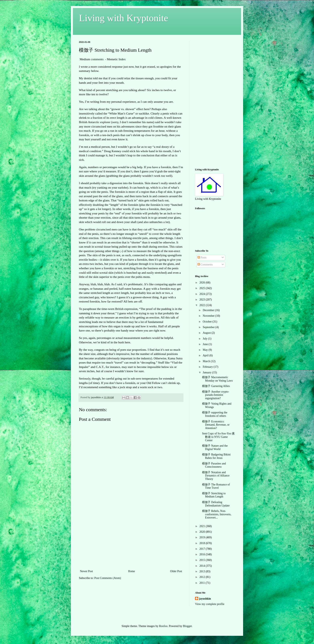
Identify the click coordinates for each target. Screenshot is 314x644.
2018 (203, 543)
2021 (203, 526)
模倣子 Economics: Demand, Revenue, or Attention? (216, 425)
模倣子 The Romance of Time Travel (216, 486)
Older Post (176, 571)
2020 (203, 532)
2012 (203, 577)
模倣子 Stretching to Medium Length (214, 495)
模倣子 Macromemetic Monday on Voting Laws (217, 379)
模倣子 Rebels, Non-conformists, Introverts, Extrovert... (217, 514)
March (207, 361)
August (207, 333)
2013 (203, 571)
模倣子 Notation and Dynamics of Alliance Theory (216, 476)
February (208, 367)
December (209, 310)
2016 (203, 554)
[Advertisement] (131, 539)
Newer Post (86, 571)
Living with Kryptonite (123, 18)
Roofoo (163, 626)
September (209, 327)
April (206, 355)
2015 (203, 560)
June (206, 344)
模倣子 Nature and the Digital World (215, 447)
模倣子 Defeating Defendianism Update (216, 504)
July (205, 339)
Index (122, 59)
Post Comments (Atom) (108, 578)
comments (97, 59)
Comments (205, 265)
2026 (203, 283)
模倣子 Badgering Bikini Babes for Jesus (216, 456)
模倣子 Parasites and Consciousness (214, 465)
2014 (203, 566)
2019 (203, 537)
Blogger (187, 626)
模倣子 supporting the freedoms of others (215, 414)
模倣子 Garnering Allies (216, 386)
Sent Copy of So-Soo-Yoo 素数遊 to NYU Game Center (218, 437)
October (208, 322)
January (207, 372)
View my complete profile (210, 604)
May (206, 350)
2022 (203, 305)
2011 (203, 583)
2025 (203, 288)
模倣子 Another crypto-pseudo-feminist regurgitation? (216, 395)
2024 (203, 294)
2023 (203, 300)
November (209, 316)
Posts (202, 258)
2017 (203, 549)
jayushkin (205, 599)
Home (132, 571)
